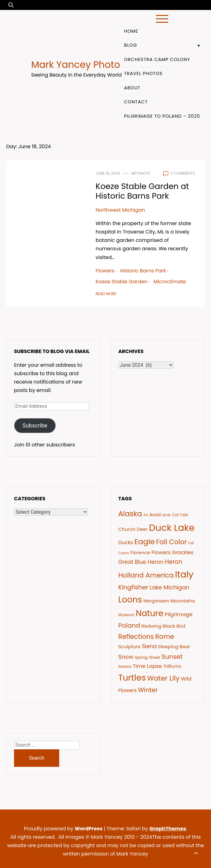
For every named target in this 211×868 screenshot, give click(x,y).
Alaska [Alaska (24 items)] (130, 514)
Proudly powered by (64, 829)
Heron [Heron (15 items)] (174, 562)
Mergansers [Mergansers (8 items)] (156, 601)
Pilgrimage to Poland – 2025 (162, 116)
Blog (131, 45)
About (132, 88)
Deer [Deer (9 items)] (142, 529)
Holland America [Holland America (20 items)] (146, 575)
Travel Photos (143, 73)
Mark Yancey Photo (76, 65)
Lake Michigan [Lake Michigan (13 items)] (170, 587)
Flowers (105, 271)
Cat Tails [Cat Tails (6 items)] (180, 515)
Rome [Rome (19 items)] (165, 637)
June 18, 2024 (108, 173)
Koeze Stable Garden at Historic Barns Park (142, 191)
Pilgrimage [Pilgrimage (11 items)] (178, 614)
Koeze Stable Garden (122, 282)
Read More (106, 294)
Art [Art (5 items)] (146, 515)
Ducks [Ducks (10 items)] (126, 542)
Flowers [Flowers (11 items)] (161, 552)
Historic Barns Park (143, 271)
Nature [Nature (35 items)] (150, 613)
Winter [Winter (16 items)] (148, 690)
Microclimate (170, 282)
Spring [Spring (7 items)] (141, 657)
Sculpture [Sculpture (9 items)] (129, 646)
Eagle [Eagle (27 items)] (144, 542)
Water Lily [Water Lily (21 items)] (163, 678)
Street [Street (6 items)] (154, 657)
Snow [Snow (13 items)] (126, 657)
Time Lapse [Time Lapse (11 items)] (147, 666)
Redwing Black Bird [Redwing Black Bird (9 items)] (163, 626)
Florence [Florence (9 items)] (140, 552)
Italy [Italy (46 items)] (184, 574)
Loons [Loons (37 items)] (130, 599)
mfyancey (141, 173)
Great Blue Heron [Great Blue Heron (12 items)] (141, 562)
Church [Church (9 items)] (127, 529)
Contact (136, 102)
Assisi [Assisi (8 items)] (155, 515)
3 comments (183, 173)
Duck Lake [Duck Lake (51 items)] (172, 528)
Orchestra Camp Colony (157, 59)
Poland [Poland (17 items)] (129, 625)
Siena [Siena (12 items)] (149, 646)
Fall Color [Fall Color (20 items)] (172, 542)
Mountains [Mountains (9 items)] (183, 601)
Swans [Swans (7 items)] (125, 666)
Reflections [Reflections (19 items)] (136, 637)
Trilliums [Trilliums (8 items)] (172, 666)
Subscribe (35, 425)
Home (131, 31)
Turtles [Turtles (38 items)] (132, 678)
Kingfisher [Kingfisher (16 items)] (133, 587)
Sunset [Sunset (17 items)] (172, 657)
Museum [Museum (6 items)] (127, 615)
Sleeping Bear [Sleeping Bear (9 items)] (174, 646)
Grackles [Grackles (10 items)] (183, 552)
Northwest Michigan (120, 210)
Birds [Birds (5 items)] (167, 515)
